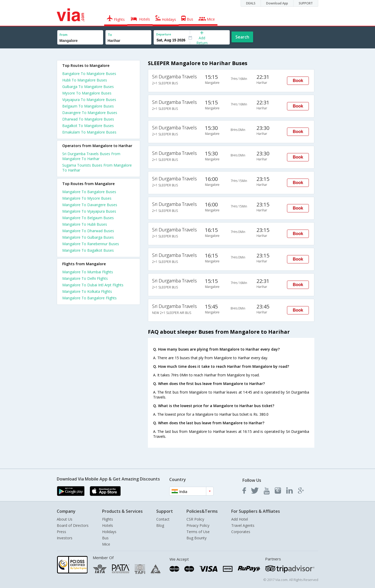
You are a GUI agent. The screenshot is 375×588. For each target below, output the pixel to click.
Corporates (241, 532)
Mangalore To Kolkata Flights (87, 291)
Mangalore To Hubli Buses (85, 224)
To (110, 35)
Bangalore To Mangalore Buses (89, 74)
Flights (108, 519)
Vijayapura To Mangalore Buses (89, 100)
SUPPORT (306, 3)
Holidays (109, 532)
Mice (106, 544)
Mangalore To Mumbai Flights (88, 272)
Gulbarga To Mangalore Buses (88, 87)
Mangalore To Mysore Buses (87, 198)
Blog (160, 525)
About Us (65, 519)
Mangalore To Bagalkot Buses (88, 250)
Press (61, 532)
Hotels (108, 525)
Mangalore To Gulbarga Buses (88, 237)
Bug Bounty (196, 538)
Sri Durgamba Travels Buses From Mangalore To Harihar (91, 156)
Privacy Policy (198, 525)
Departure (164, 34)
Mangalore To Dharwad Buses (88, 231)
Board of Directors (73, 525)
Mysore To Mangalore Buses (87, 93)
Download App (277, 3)
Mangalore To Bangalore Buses (89, 192)
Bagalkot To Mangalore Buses (88, 126)
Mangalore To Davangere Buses (90, 205)
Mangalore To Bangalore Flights (89, 298)
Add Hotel (240, 519)
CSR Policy (195, 519)
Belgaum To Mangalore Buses (88, 106)
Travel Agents (243, 525)
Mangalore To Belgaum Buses (88, 218)
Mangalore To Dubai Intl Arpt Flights (93, 285)
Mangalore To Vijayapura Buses (89, 211)
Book (298, 81)
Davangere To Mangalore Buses (90, 113)
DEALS (251, 3)
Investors (65, 538)
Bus (105, 538)
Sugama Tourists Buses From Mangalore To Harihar (97, 168)
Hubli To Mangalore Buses (85, 80)
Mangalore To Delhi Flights (85, 278)
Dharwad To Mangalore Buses (88, 119)
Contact (163, 519)
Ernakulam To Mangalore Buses (89, 132)
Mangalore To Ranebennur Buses (91, 244)
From (64, 35)
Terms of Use (198, 532)
